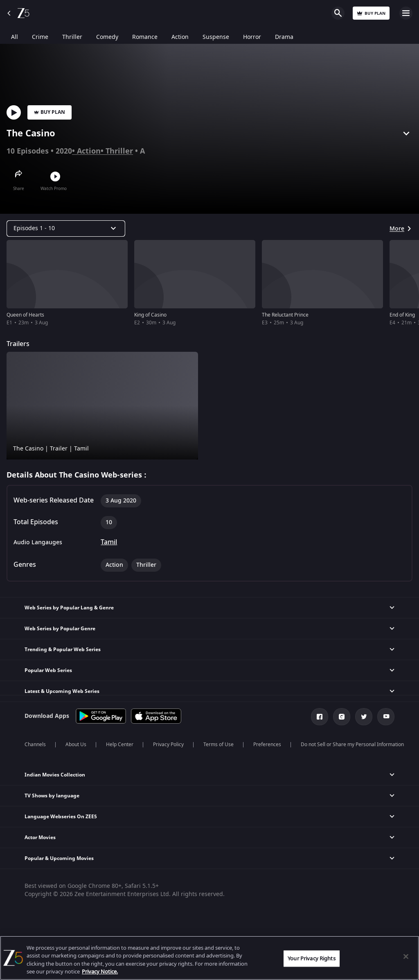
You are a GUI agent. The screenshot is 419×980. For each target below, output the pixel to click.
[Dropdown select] (66, 229)
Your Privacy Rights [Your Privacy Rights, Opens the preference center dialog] (311, 958)
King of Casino (150, 315)
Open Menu (406, 13)
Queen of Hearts (25, 315)
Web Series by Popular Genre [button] (60, 629)
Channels (35, 745)
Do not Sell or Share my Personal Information (352, 745)
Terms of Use (219, 745)
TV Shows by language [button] (52, 796)
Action (89, 151)
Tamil (109, 542)
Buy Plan (50, 112)
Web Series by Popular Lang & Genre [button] (69, 608)
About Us (76, 745)
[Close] (406, 956)
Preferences (267, 745)
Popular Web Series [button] (48, 670)
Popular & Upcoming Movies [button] (59, 858)
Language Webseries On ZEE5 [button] (61, 817)
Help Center (120, 745)
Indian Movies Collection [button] (55, 775)
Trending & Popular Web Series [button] (63, 650)
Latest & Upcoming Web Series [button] (62, 691)
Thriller (119, 151)
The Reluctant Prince (285, 315)
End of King (402, 315)
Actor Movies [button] (40, 837)
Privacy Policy (168, 745)
